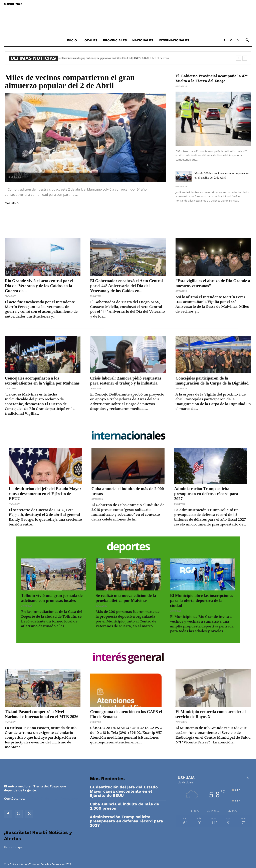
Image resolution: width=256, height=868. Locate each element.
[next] (245, 58)
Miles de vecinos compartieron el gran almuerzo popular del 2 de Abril (70, 81)
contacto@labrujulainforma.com (52, 799)
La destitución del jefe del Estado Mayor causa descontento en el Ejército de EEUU (45, 494)
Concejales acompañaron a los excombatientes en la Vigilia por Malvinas (42, 381)
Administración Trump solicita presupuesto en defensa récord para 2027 (104, 58)
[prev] (238, 58)
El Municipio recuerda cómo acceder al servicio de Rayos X (211, 714)
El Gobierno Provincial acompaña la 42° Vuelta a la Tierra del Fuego (212, 78)
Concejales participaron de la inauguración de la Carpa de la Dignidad (212, 381)
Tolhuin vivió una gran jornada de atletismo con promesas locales (52, 598)
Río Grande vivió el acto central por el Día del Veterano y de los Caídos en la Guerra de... (39, 286)
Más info (12, 203)
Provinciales (115, 40)
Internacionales (174, 40)
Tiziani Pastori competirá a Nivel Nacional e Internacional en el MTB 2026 (42, 714)
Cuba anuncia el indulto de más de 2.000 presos (124, 806)
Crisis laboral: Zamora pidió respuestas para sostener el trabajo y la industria (126, 381)
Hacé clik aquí (13, 847)
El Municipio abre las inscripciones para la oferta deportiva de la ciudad (202, 600)
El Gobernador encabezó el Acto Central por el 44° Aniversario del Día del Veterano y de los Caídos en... (126, 286)
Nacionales (143, 40)
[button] (247, 41)
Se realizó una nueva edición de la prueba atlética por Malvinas (126, 598)
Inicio (72, 40)
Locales (90, 40)
